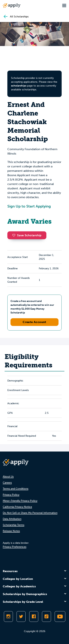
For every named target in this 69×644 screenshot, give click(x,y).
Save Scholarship (27, 235)
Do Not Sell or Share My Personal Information (30, 513)
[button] (15, 235)
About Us (8, 477)
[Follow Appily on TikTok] (46, 617)
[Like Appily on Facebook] (34, 617)
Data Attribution (12, 519)
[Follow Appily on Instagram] (8, 617)
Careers (7, 483)
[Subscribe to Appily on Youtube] (60, 617)
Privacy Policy (11, 495)
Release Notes (11, 531)
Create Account (34, 322)
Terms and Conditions (16, 489)
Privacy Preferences (15, 547)
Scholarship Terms (14, 525)
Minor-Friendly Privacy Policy (20, 501)
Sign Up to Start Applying (29, 206)
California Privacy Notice (17, 507)
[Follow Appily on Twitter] (21, 617)
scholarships (19, 86)
